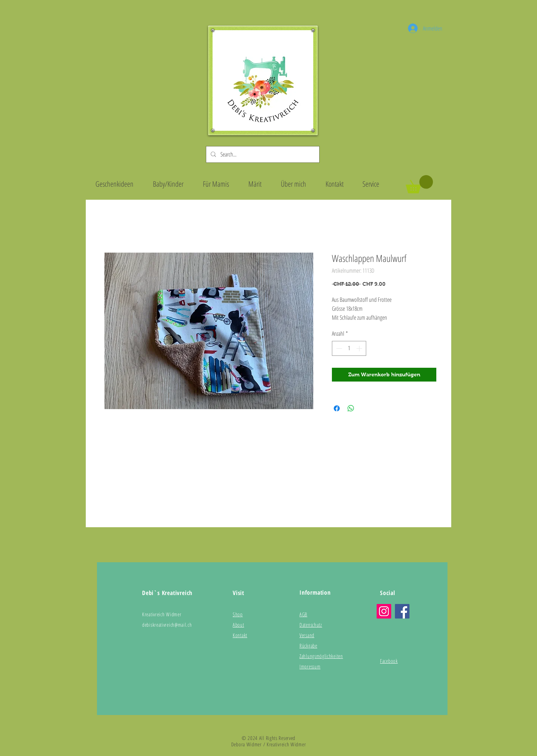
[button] (419, 184)
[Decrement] (338, 348)
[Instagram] (384, 611)
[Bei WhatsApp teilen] (351, 408)
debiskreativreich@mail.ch (167, 625)
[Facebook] (402, 611)
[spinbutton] (349, 348)
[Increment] (360, 348)
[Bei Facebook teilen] (337, 408)
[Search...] (262, 154)
